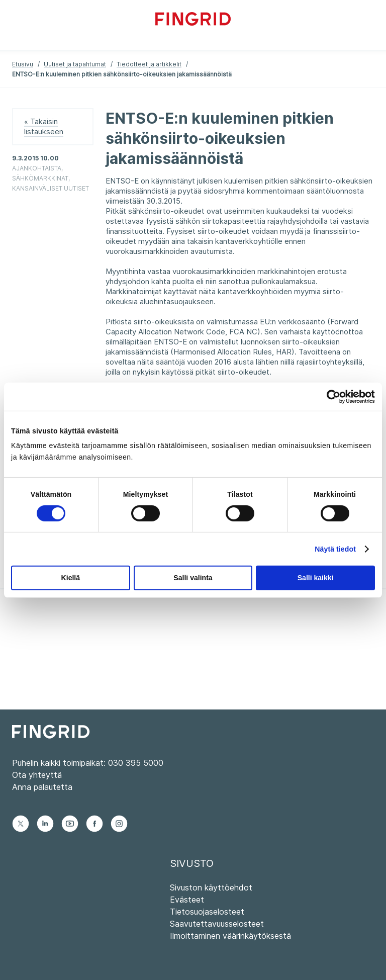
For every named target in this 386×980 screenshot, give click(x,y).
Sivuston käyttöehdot (211, 887)
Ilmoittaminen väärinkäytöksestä (230, 936)
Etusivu (23, 64)
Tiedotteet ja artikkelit (149, 64)
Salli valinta (193, 578)
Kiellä (71, 578)
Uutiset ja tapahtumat (75, 64)
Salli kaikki (316, 578)
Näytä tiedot (335, 549)
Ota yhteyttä (37, 775)
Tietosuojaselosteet (207, 912)
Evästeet (187, 900)
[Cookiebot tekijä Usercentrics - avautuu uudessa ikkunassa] (331, 396)
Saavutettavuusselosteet (217, 924)
